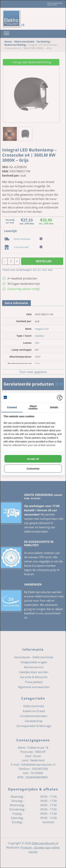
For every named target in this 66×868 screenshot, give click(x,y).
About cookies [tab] (33, 407)
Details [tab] (54, 407)
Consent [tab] (12, 407)
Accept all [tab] (33, 459)
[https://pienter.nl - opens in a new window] (60, 398)
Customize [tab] (33, 469)
